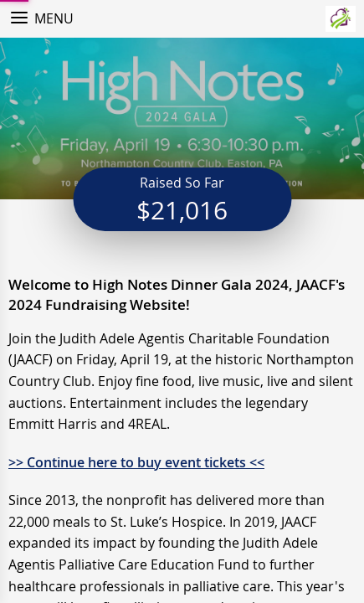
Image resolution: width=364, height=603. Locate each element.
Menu (54, 18)
